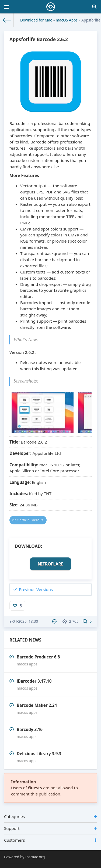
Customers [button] (50, 840)
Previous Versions (36, 589)
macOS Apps (67, 20)
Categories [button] (50, 816)
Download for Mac (36, 20)
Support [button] (50, 828)
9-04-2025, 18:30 (24, 621)
